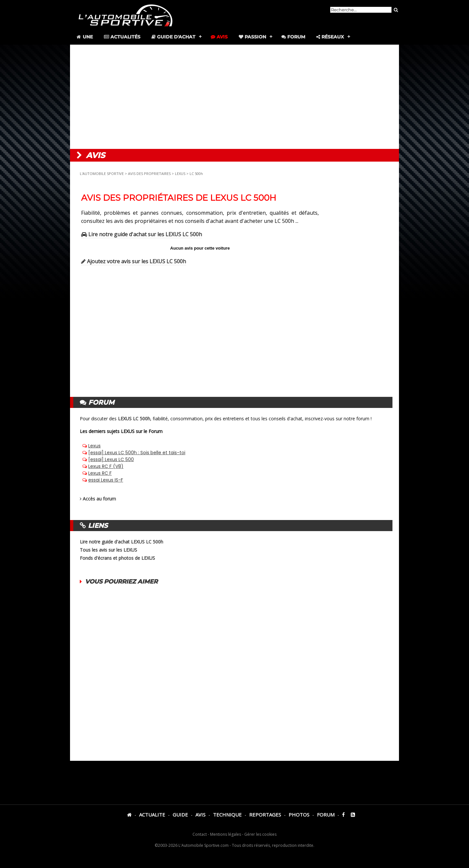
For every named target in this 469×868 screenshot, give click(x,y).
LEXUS (180, 174)
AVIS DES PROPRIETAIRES (149, 174)
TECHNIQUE (227, 815)
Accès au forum (99, 499)
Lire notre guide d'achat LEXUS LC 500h (121, 542)
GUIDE (180, 815)
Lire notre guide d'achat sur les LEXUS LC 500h (142, 234)
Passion (252, 37)
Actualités (122, 37)
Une (84, 37)
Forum (293, 37)
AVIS (200, 815)
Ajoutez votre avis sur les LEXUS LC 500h (134, 261)
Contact (200, 834)
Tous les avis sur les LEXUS (108, 550)
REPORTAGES (265, 815)
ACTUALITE (152, 815)
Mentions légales (226, 834)
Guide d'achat (173, 37)
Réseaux (330, 37)
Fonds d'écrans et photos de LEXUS (117, 558)
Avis (219, 37)
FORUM (326, 815)
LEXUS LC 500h (134, 419)
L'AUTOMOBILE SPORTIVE (102, 174)
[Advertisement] (234, 97)
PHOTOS (299, 815)
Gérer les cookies (260, 834)
